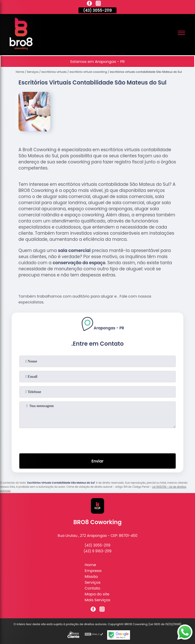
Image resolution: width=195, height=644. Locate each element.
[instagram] (98, 4)
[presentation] (97, 440)
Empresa (93, 571)
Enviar (97, 461)
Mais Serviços (98, 600)
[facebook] (89, 4)
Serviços (93, 582)
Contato (93, 588)
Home (91, 565)
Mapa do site (97, 594)
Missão (91, 576)
